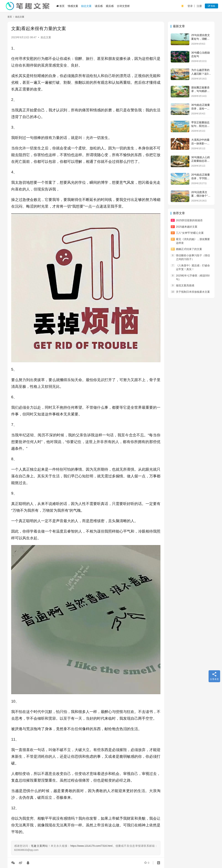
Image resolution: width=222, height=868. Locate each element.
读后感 (99, 6)
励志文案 (86, 6)
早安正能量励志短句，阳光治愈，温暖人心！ (200, 126)
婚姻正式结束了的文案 (189, 249)
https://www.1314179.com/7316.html (91, 846)
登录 (190, 6)
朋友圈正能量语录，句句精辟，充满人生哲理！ (200, 91)
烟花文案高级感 (185, 285)
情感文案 (73, 6)
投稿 (211, 6)
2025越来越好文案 (187, 227)
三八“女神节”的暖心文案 (190, 233)
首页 (60, 6)
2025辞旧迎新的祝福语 (189, 220)
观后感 (110, 6)
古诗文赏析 (123, 6)
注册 (199, 6)
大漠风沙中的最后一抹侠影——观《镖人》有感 (200, 143)
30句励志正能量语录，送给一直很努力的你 (201, 108)
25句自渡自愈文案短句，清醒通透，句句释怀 (201, 39)
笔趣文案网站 (39, 846)
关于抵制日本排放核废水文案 (193, 292)
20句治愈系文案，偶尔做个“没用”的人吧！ (201, 196)
